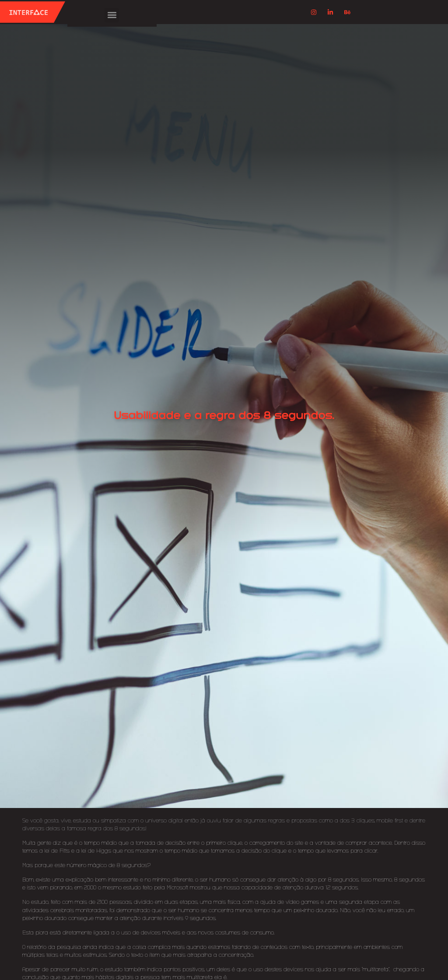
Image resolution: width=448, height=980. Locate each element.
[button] (112, 15)
